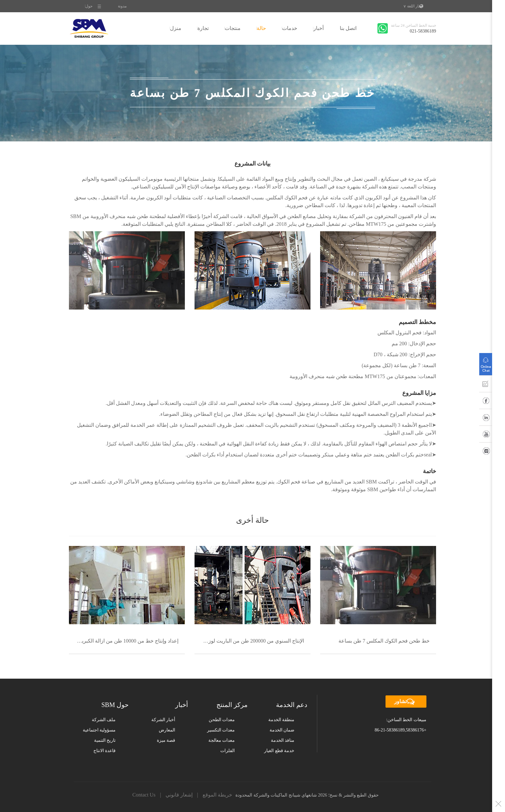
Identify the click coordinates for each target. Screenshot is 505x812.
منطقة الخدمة (281, 720)
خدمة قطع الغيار (279, 751)
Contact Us (144, 795)
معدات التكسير (221, 730)
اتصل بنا (348, 28)
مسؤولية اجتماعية (99, 730)
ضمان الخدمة (282, 730)
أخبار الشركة (163, 720)
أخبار (319, 28)
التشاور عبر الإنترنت (486, 363)
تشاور (406, 702)
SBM (89, 28)
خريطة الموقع (217, 795)
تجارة (203, 28)
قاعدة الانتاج (105, 751)
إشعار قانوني (179, 795)
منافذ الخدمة (283, 740)
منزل (176, 28)
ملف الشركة (104, 720)
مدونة (122, 6)
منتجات (233, 28)
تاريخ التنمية (105, 740)
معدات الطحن (222, 720)
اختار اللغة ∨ (413, 6)
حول (89, 6)
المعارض (167, 730)
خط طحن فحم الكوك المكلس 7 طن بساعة (384, 641)
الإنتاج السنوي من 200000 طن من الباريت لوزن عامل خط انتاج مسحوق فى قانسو (249, 641)
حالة (261, 28)
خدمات (290, 28)
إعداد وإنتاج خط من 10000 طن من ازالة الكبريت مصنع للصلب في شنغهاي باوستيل (124, 641)
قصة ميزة (166, 740)
